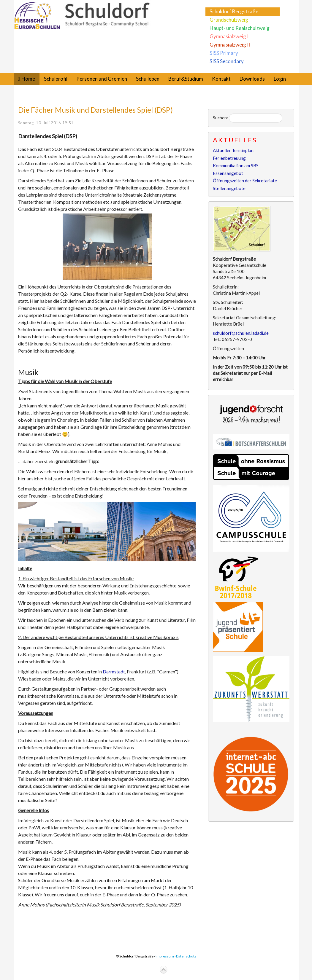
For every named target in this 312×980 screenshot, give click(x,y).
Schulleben (148, 79)
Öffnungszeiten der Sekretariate (245, 181)
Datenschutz (186, 956)
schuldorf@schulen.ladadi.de (241, 333)
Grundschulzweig (229, 20)
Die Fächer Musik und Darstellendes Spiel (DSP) (95, 110)
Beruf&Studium (186, 79)
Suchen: (220, 118)
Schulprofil (56, 79)
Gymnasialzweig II (230, 45)
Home (28, 79)
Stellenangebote (229, 188)
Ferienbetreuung (229, 158)
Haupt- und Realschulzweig (240, 28)
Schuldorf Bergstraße (234, 11)
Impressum (165, 956)
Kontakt (221, 79)
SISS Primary (224, 53)
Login (280, 79)
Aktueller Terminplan (233, 150)
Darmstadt (114, 671)
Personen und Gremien (102, 79)
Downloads (252, 79)
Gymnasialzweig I (229, 36)
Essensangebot (228, 173)
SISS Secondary (227, 61)
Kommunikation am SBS (236, 165)
